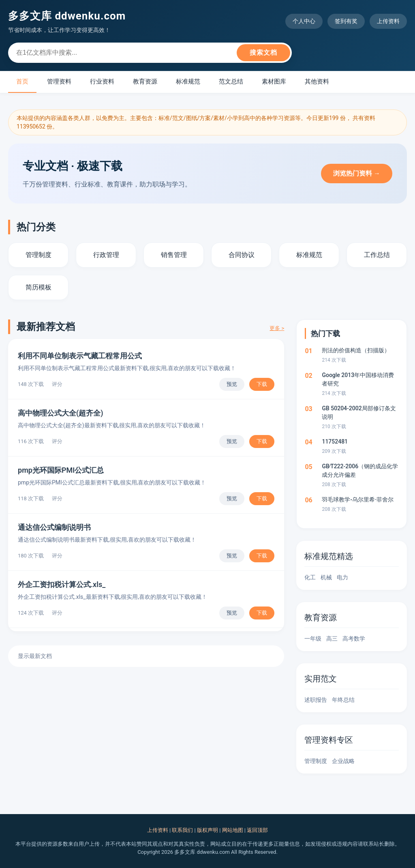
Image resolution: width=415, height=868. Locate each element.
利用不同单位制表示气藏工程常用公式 (80, 356)
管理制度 (316, 761)
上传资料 (388, 21)
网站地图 (233, 830)
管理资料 (59, 81)
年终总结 (343, 700)
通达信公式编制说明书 (54, 527)
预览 (232, 384)
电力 (342, 577)
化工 (310, 577)
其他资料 (317, 81)
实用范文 (321, 679)
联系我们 (182, 830)
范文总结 (231, 81)
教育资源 (145, 81)
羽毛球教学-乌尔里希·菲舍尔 (358, 499)
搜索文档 (263, 53)
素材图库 (274, 81)
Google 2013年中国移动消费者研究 (358, 379)
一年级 (313, 639)
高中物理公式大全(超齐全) (61, 413)
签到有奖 (346, 21)
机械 (326, 577)
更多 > (277, 328)
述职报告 (316, 700)
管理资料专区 (329, 740)
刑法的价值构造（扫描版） (356, 350)
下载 (262, 384)
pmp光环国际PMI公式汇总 (61, 470)
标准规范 (188, 81)
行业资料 (102, 81)
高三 (332, 639)
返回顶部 (257, 830)
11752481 (335, 442)
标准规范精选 (329, 556)
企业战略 (343, 761)
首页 (22, 81)
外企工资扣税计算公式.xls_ (62, 584)
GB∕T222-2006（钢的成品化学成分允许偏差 (360, 470)
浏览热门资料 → (357, 173)
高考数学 (354, 639)
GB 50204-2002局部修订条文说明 (359, 413)
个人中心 (304, 21)
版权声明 (207, 830)
